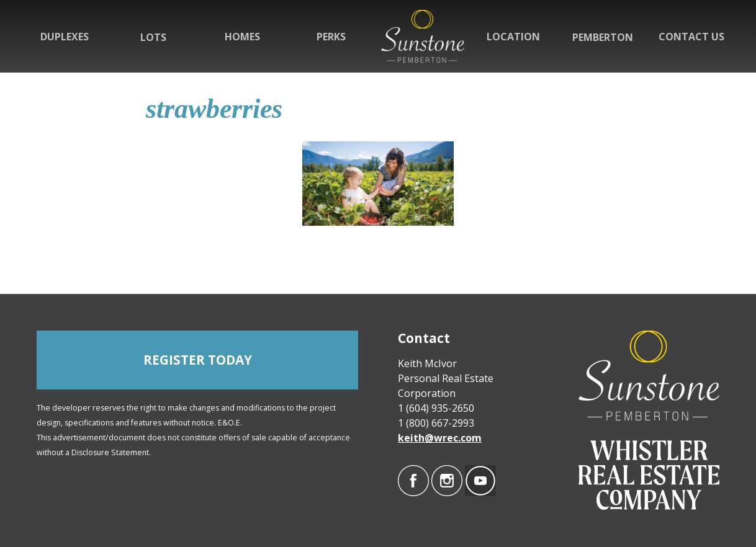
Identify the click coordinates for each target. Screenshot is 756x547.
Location (513, 37)
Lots (153, 37)
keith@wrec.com (440, 438)
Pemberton (603, 37)
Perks (331, 37)
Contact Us (691, 37)
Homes (242, 37)
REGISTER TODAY (198, 360)
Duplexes (65, 37)
